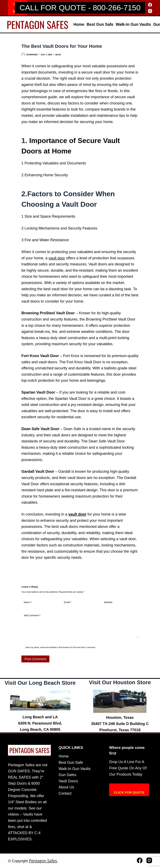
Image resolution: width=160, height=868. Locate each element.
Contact (65, 793)
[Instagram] (150, 11)
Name (28, 602)
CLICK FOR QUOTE (129, 792)
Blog (58, 55)
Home (79, 24)
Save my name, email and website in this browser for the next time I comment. (60, 647)
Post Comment (35, 659)
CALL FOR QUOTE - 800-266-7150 (80, 8)
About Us (66, 787)
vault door (57, 258)
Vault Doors (68, 781)
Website (108, 602)
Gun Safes (67, 775)
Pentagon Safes (43, 861)
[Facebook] (150, 5)
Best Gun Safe (100, 24)
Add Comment (32, 615)
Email (68, 602)
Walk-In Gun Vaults (133, 24)
